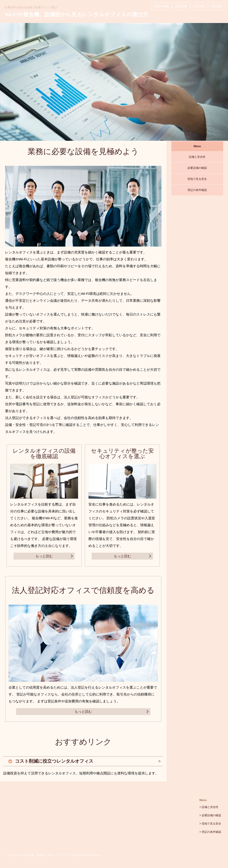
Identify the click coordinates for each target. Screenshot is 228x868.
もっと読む (44, 556)
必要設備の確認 (197, 168)
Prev (9, 85)
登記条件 (217, 6)
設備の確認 (161, 6)
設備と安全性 (197, 157)
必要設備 (181, 6)
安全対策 (199, 6)
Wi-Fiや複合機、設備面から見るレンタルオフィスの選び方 (76, 15)
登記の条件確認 (197, 190)
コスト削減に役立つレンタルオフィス (54, 761)
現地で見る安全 (197, 179)
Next (219, 85)
